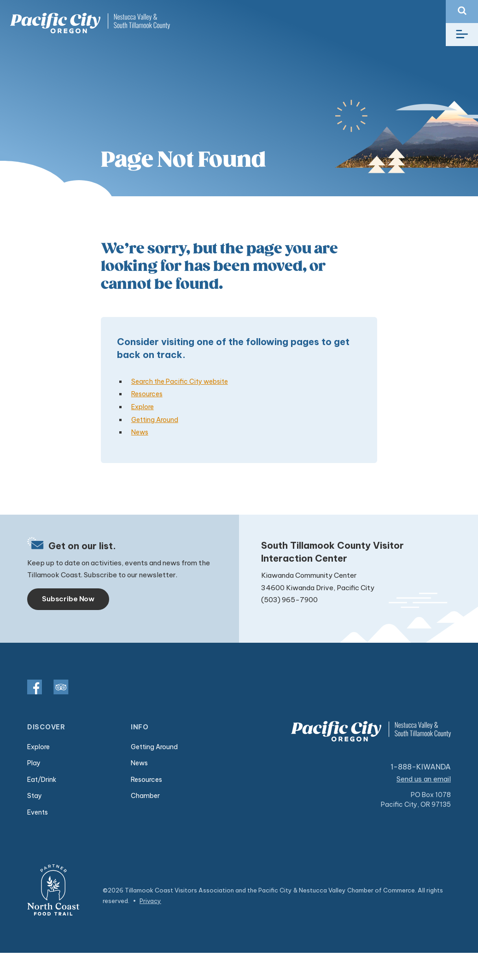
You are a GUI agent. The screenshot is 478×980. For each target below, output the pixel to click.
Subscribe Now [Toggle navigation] (68, 599)
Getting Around (155, 420)
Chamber (145, 796)
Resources (147, 394)
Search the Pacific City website (180, 381)
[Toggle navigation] (462, 35)
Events (38, 812)
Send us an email (424, 779)
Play (34, 763)
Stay (35, 796)
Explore (143, 407)
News (140, 432)
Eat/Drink (42, 780)
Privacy (150, 901)
